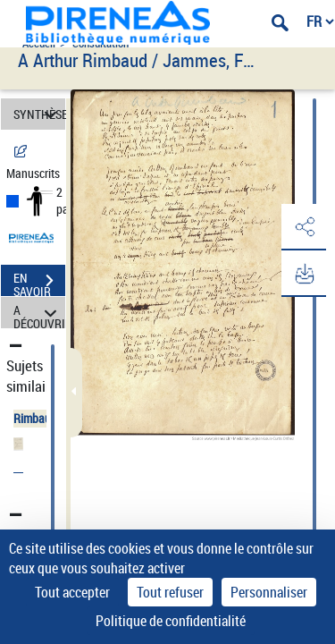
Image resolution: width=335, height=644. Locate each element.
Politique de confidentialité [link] (171, 621)
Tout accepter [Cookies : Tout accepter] (72, 592)
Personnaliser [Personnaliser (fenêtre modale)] (269, 592)
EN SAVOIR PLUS (39, 283)
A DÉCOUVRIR (39, 313)
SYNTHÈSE (39, 114)
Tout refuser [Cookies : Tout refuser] (170, 592)
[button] (304, 227)
